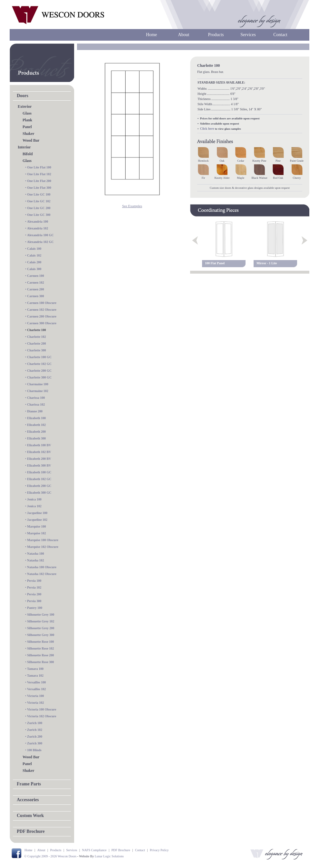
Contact (280, 35)
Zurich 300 (35, 743)
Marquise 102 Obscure (43, 547)
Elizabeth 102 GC (39, 479)
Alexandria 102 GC (40, 242)
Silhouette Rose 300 (40, 662)
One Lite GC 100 (39, 194)
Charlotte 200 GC (39, 371)
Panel (27, 127)
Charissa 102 (36, 404)
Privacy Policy (159, 850)
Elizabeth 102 (36, 425)
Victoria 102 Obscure (42, 716)
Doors (23, 96)
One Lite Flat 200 (39, 181)
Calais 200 (34, 262)
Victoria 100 (35, 696)
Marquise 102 (36, 533)
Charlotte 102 (37, 337)
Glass (27, 113)
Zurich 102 (35, 730)
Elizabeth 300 (36, 438)
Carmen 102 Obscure (42, 310)
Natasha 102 (36, 560)
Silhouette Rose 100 (40, 642)
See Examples (132, 206)
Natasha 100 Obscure (42, 567)
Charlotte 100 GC (39, 357)
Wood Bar (31, 140)
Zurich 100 (35, 723)
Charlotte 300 (37, 350)
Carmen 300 (36, 296)
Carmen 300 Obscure (42, 323)
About (184, 35)
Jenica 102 (34, 506)
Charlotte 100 (37, 330)
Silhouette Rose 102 (40, 648)
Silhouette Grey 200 (41, 628)
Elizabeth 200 (36, 432)
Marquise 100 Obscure (43, 540)
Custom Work (30, 816)
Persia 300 (34, 601)
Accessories (28, 800)
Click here (207, 129)
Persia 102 (34, 587)
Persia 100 (34, 581)
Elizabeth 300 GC (39, 493)
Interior (24, 147)
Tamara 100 (35, 669)
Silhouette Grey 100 (41, 615)
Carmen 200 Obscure (42, 316)
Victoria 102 (35, 703)
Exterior (25, 106)
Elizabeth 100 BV (39, 445)
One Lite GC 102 (39, 201)
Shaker (29, 134)
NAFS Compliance (94, 850)
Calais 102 (34, 255)
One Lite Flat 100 (39, 167)
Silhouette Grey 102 (41, 621)
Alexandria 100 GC (40, 235)
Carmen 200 (36, 289)
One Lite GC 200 (39, 208)
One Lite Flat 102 (39, 174)
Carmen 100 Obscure (42, 303)
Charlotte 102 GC (39, 364)
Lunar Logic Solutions (109, 856)
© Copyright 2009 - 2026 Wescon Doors (50, 856)
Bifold (28, 154)
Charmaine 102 (38, 391)
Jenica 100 (34, 499)
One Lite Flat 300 (39, 188)
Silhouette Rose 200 (40, 655)
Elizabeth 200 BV (39, 459)
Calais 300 (34, 269)
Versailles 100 (36, 682)
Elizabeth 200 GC (39, 486)
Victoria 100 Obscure (42, 709)
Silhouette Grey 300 (41, 635)
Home (151, 35)
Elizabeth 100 (36, 418)
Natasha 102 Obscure (42, 574)
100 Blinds (34, 750)
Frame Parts (29, 784)
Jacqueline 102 (37, 520)
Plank (27, 120)
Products (216, 35)
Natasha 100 (36, 554)
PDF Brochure (31, 831)
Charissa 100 (36, 398)
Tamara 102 (35, 676)
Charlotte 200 (37, 343)
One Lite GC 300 (39, 215)
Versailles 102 (36, 689)
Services (248, 35)
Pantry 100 (35, 608)
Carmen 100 (36, 276)
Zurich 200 (35, 737)
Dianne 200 (35, 411)
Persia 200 (34, 594)
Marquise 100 (36, 526)
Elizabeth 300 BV (39, 465)
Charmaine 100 (38, 384)
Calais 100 (34, 249)
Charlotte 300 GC (39, 377)
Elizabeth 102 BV (39, 452)
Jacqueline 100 (37, 513)
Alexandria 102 (38, 228)
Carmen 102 (36, 283)
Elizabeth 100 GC (39, 472)
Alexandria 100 (38, 222)
